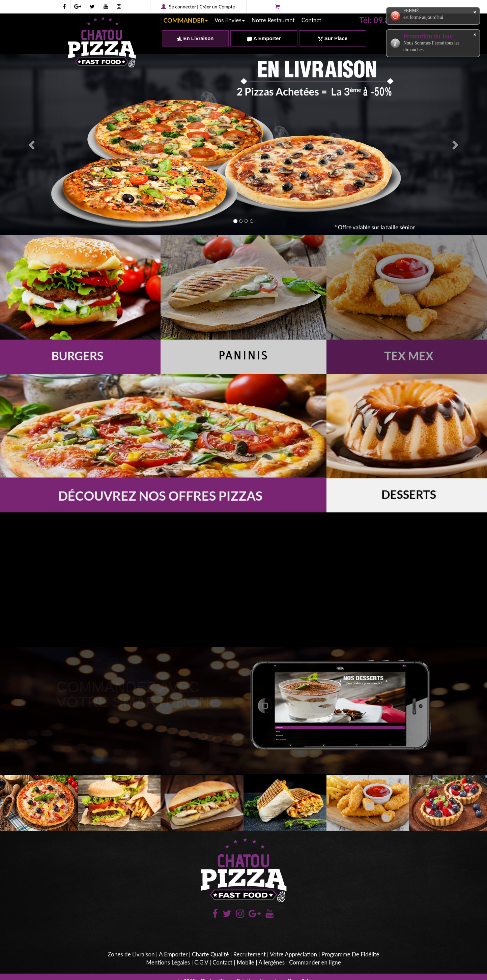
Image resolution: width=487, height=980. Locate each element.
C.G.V (201, 962)
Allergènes (271, 962)
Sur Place (333, 38)
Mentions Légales (168, 962)
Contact (311, 20)
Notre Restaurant (273, 20)
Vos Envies (230, 20)
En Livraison (195, 38)
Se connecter (182, 7)
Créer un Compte (217, 7)
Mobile (246, 962)
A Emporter (264, 38)
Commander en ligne (315, 962)
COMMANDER (186, 20)
